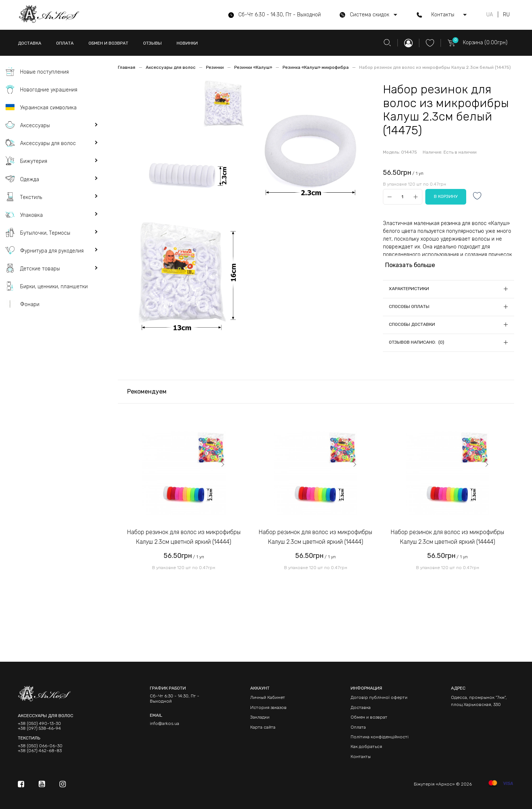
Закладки (260, 717)
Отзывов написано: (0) (417, 342)
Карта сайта (263, 727)
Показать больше (410, 265)
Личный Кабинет (268, 697)
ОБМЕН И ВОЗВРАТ (108, 43)
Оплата (358, 727)
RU (506, 15)
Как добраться (366, 747)
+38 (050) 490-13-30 (39, 724)
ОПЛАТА (65, 43)
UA (490, 15)
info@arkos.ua (165, 723)
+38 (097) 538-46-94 (39, 728)
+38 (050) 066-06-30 (40, 746)
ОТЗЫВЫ (152, 43)
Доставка (361, 707)
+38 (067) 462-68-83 (40, 751)
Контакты (361, 757)
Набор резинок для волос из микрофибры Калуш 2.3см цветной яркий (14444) (184, 537)
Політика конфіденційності (380, 737)
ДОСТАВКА (30, 43)
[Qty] (402, 197)
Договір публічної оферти (379, 697)
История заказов (268, 707)
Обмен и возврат (369, 717)
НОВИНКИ (187, 43)
